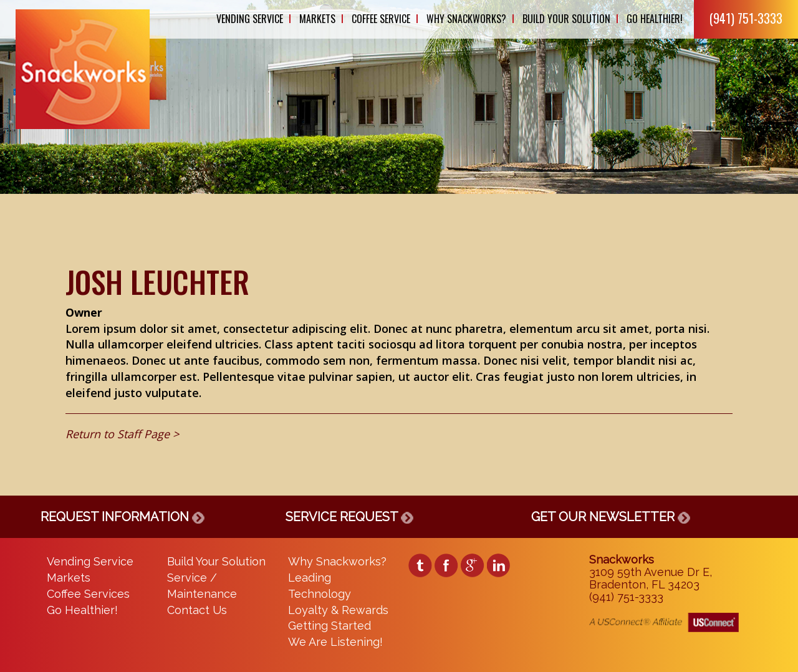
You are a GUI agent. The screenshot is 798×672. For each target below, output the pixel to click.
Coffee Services (88, 594)
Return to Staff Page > (122, 434)
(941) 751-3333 (746, 18)
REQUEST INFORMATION (123, 517)
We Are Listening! (335, 642)
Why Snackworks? (466, 19)
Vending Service (250, 19)
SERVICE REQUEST (349, 517)
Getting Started (329, 626)
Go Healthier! (655, 19)
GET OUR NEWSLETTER (611, 517)
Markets (317, 19)
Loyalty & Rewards (338, 610)
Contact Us (197, 610)
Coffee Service (381, 19)
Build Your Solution (566, 19)
